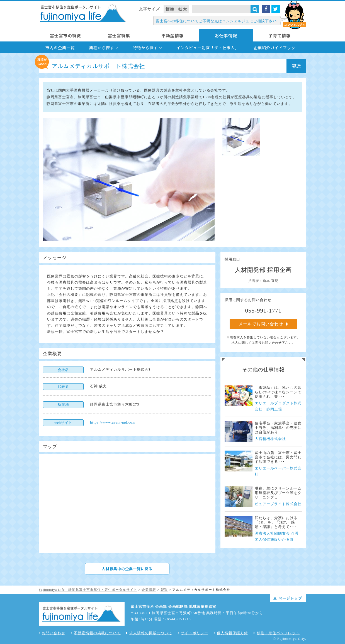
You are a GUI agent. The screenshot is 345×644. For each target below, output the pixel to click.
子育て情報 (280, 35)
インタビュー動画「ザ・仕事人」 (208, 48)
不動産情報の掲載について (96, 633)
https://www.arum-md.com (113, 422)
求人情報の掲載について (149, 633)
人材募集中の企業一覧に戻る (127, 569)
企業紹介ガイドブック (274, 48)
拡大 (183, 9)
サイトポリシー (193, 633)
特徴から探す (147, 48)
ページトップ (288, 598)
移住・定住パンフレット (277, 633)
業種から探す (104, 48)
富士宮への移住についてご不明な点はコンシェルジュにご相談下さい (216, 21)
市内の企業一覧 (60, 48)
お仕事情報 (226, 35)
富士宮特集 (119, 35)
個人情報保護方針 (231, 633)
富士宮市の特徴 (65, 35)
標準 (170, 9)
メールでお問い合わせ (263, 324)
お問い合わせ (52, 633)
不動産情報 (173, 35)
